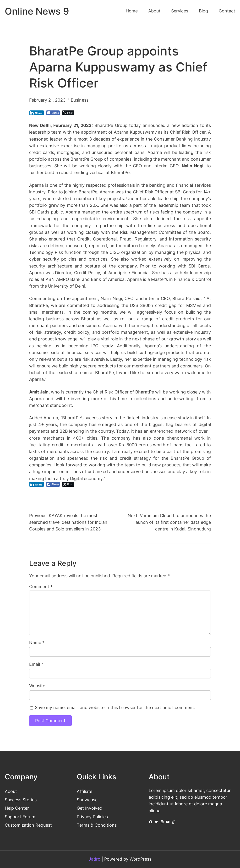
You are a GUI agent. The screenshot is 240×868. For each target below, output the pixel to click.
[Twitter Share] (68, 113)
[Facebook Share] (53, 113)
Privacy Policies (92, 817)
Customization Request (28, 825)
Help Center (17, 808)
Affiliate (85, 791)
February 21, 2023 (47, 100)
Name (37, 642)
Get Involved (90, 808)
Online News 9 (37, 11)
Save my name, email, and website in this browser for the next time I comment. (115, 707)
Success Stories (21, 800)
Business (80, 100)
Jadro (95, 859)
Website (37, 686)
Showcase (87, 800)
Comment (41, 587)
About (11, 791)
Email (36, 664)
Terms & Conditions (97, 825)
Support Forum (20, 817)
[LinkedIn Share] (37, 113)
